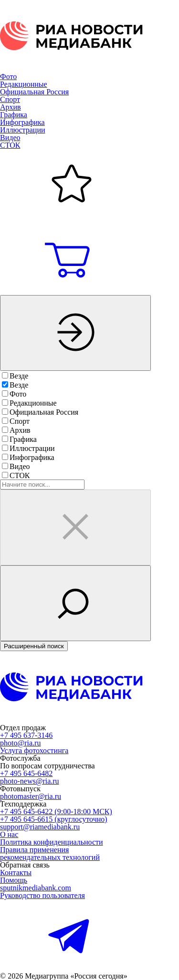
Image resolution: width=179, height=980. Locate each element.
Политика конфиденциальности (52, 842)
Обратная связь (25, 865)
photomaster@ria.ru (31, 796)
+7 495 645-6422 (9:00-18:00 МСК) (56, 812)
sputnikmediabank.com (36, 888)
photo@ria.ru (20, 743)
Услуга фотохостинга (34, 750)
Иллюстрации (23, 130)
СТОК (10, 145)
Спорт (10, 99)
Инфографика (22, 122)
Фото (8, 77)
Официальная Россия (34, 92)
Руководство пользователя (42, 895)
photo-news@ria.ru (30, 781)
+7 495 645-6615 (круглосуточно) (54, 819)
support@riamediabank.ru (40, 827)
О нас (9, 834)
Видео (10, 138)
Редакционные (24, 84)
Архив (11, 107)
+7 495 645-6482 (26, 773)
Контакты (16, 873)
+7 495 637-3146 (26, 735)
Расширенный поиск (34, 646)
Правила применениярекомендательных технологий (50, 853)
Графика (14, 115)
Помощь (14, 880)
